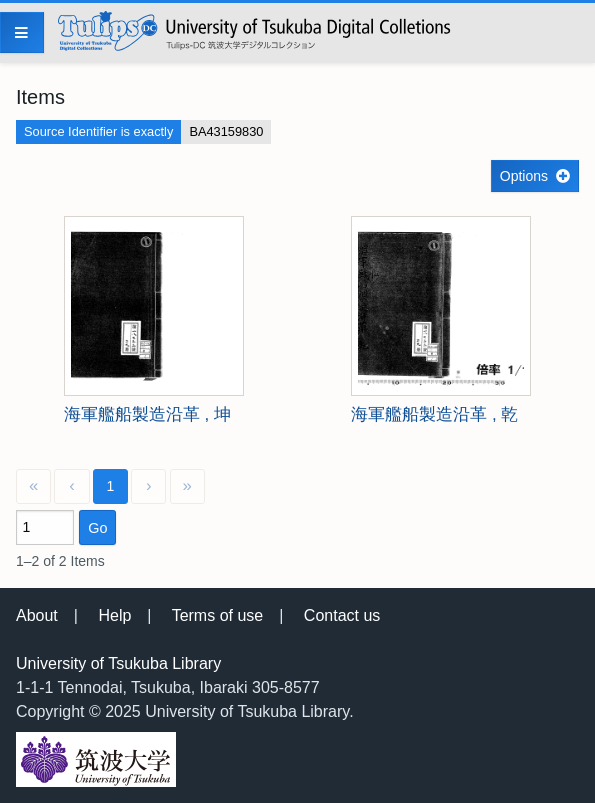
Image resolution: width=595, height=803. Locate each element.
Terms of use (218, 615)
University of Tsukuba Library (118, 663)
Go (97, 528)
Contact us (342, 615)
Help (114, 615)
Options (524, 176)
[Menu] (22, 32)
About (37, 615)
